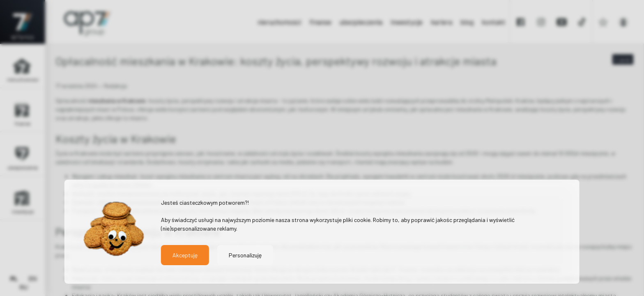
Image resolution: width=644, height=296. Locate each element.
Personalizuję (245, 255)
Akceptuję (185, 255)
